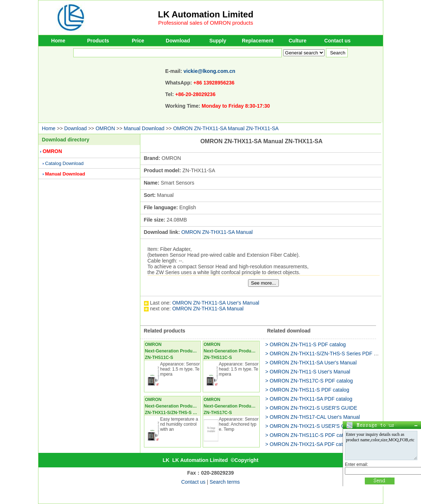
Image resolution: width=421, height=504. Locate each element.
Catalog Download (64, 163)
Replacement (258, 41)
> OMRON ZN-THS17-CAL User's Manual (313, 417)
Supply (218, 41)
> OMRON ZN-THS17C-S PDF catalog (309, 381)
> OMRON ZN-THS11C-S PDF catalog (309, 435)
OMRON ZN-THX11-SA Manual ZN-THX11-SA (226, 128)
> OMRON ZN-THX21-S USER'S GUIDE (311, 408)
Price (138, 41)
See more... (263, 283)
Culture (298, 41)
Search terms (225, 482)
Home (58, 41)
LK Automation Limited (206, 14)
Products (98, 41)
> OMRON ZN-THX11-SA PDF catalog (309, 399)
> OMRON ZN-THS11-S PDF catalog (307, 390)
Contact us (337, 41)
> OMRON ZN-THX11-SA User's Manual (311, 363)
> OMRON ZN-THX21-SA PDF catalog (309, 444)
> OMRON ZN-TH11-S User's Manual (308, 372)
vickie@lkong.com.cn (209, 71)
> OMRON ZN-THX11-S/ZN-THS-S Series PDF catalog (328, 354)
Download (178, 41)
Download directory (66, 140)
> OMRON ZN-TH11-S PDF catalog (306, 344)
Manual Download (144, 128)
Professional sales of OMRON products (206, 23)
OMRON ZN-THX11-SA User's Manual (216, 303)
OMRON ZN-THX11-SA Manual (217, 232)
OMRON (105, 128)
